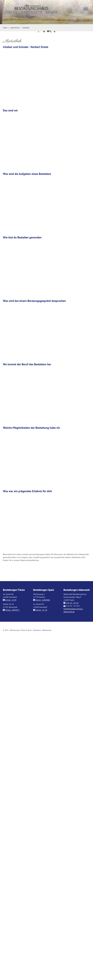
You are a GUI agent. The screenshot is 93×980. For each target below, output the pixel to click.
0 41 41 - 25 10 (72, 603)
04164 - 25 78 (41, 610)
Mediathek (26, 28)
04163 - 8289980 (43, 600)
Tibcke (5, 28)
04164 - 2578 (11, 600)
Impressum (37, 630)
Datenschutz (47, 630)
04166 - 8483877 (12, 610)
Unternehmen (15, 28)
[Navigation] (86, 9)
